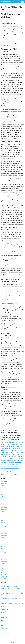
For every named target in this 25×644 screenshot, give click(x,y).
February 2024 (4, 529)
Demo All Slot (4, 449)
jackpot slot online (5, 628)
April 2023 (3, 551)
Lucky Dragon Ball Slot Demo (15, 456)
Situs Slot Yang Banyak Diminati (15, 460)
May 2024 (3, 522)
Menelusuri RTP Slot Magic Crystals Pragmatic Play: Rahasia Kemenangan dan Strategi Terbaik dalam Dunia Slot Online (12, 598)
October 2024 (4, 512)
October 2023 (4, 538)
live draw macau (4, 623)
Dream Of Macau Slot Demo (12, 452)
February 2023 (4, 555)
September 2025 (4, 488)
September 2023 (4, 540)
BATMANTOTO (4, 610)
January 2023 (4, 557)
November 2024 (4, 509)
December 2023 (4, 533)
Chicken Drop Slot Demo (16, 447)
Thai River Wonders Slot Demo (11, 468)
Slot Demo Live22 (9, 464)
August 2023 (3, 542)
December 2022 (4, 559)
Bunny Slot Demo (5, 447)
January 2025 (4, 505)
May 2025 (3, 496)
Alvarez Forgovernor (6, 2)
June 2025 (3, 494)
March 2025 (3, 501)
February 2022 (4, 577)
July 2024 (3, 518)
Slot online (3, 636)
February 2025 (4, 503)
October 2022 (4, 564)
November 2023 (4, 535)
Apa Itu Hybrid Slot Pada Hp (13, 443)
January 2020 (4, 579)
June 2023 (3, 546)
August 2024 (3, 516)
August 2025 (3, 490)
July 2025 (3, 492)
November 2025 (4, 483)
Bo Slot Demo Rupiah (17, 445)
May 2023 (3, 548)
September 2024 (4, 514)
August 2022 (3, 568)
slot (2, 631)
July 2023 (3, 544)
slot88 (2, 620)
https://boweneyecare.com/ (6, 634)
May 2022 (3, 570)
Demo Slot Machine (13, 449)
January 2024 (4, 531)
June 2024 (3, 520)
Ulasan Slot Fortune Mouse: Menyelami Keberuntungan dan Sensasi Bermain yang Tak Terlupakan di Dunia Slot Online (12, 593)
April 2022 (3, 572)
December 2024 (4, 507)
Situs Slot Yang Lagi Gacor (8, 462)
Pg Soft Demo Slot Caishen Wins (9, 458)
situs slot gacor (4, 618)
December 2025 (4, 481)
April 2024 (3, 525)
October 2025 (4, 486)
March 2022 (3, 574)
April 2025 (3, 499)
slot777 (2, 612)
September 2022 (4, 566)
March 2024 (3, 527)
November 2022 (4, 561)
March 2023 (3, 553)
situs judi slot (4, 615)
